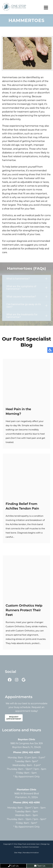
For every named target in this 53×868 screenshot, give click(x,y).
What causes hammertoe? (27, 297)
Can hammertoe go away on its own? (27, 306)
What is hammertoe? (27, 279)
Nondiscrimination (31, 853)
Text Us (40, 866)
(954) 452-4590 (31, 752)
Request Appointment (14, 718)
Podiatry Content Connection (26, 847)
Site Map (18, 853)
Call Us (13, 866)
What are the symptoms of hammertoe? (27, 288)
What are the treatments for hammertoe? (27, 316)
